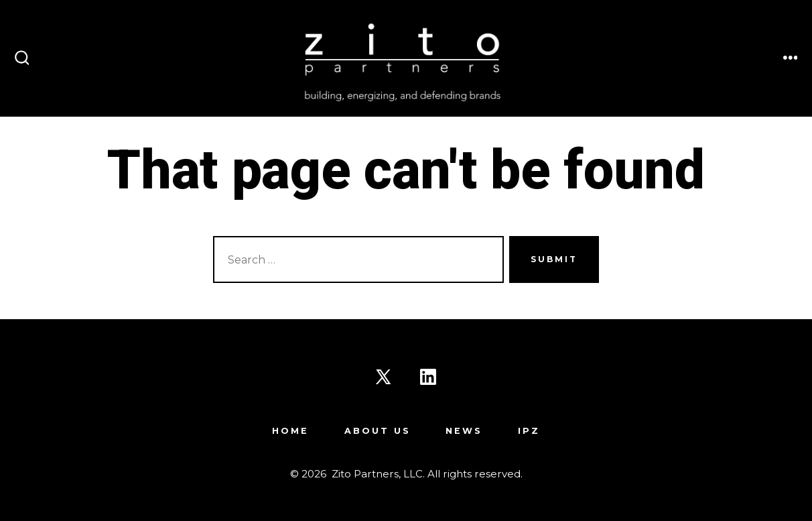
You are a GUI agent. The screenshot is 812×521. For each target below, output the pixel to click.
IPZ (529, 431)
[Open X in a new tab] (383, 377)
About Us (378, 431)
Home (290, 431)
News (464, 431)
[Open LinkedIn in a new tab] (428, 377)
